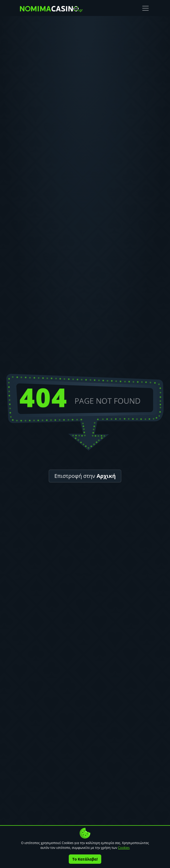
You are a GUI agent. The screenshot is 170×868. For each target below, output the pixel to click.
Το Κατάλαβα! (85, 859)
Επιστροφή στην (85, 476)
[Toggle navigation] (145, 8)
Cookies (124, 848)
